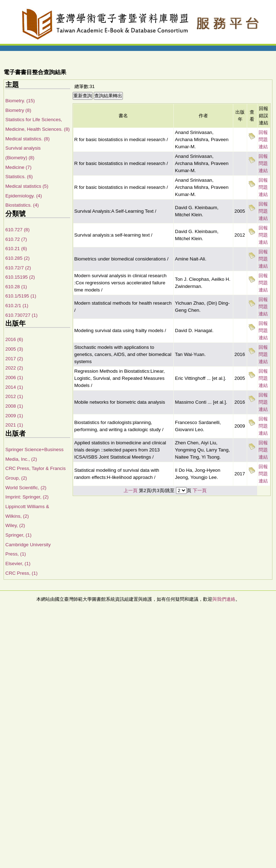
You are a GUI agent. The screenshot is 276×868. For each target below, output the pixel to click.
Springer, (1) (18, 535)
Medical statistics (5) (27, 186)
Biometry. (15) (20, 101)
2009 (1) (14, 416)
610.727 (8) (17, 230)
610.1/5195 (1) (21, 296)
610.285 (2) (17, 258)
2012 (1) (14, 396)
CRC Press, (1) (21, 573)
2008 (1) (14, 406)
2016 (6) (14, 339)
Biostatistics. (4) (22, 205)
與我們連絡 (224, 599)
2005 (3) (14, 349)
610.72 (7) (16, 239)
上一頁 (131, 490)
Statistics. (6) (19, 177)
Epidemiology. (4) (24, 196)
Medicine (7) (18, 167)
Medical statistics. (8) (27, 139)
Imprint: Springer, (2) (27, 497)
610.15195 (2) (20, 277)
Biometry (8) (18, 110)
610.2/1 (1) (17, 306)
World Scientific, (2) (26, 488)
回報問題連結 (263, 139)
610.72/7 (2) (18, 268)
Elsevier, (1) (18, 564)
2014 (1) (14, 387)
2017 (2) (14, 359)
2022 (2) (14, 368)
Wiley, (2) (15, 525)
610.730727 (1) (21, 315)
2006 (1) (14, 378)
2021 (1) (14, 425)
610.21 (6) (16, 249)
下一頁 (200, 490)
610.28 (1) (16, 287)
